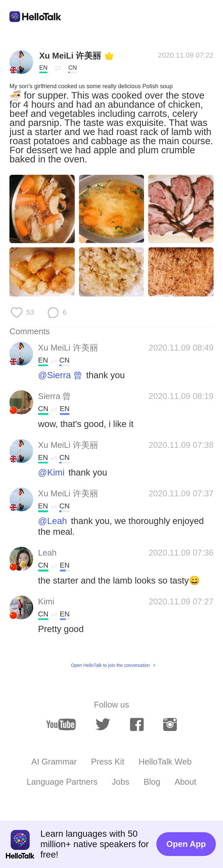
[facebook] (137, 724)
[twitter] (103, 724)
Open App (186, 844)
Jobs (121, 782)
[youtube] (61, 725)
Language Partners (62, 782)
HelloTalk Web (165, 762)
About (185, 782)
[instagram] (170, 724)
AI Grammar (54, 762)
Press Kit (108, 762)
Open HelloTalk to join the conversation (110, 665)
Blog (152, 782)
